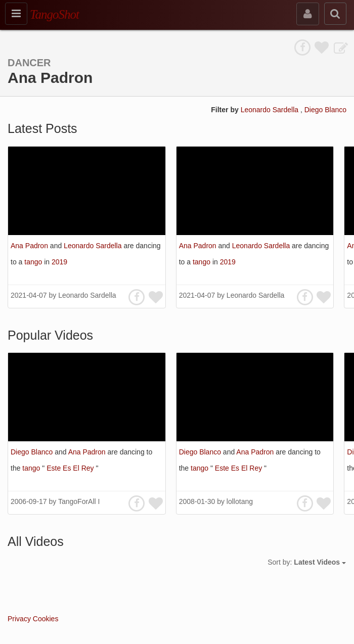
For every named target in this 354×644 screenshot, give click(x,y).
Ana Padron (30, 246)
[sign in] (308, 14)
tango (34, 262)
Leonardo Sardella (271, 110)
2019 (59, 262)
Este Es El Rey (71, 468)
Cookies (46, 619)
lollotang (240, 501)
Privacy (19, 619)
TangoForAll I (79, 501)
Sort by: (307, 562)
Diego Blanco (325, 110)
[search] (335, 14)
